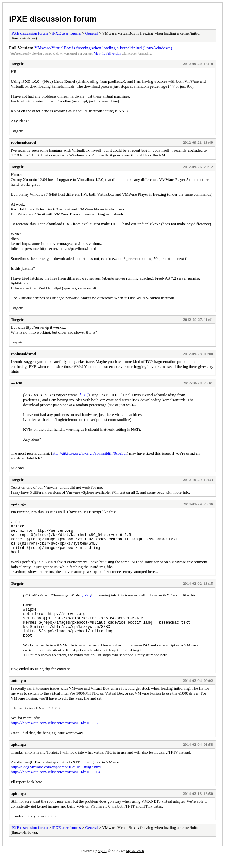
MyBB (102, 864)
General (91, 33)
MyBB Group (135, 864)
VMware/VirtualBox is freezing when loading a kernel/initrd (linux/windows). (104, 48)
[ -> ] (84, 395)
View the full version (107, 54)
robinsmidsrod (23, 142)
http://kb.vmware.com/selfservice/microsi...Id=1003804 (56, 785)
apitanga (18, 504)
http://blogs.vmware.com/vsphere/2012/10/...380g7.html (56, 780)
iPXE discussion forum (53, 19)
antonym (18, 694)
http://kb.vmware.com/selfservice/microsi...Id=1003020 (56, 736)
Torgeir (17, 64)
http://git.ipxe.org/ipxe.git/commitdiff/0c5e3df (89, 453)
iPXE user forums (66, 33)
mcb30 (17, 383)
